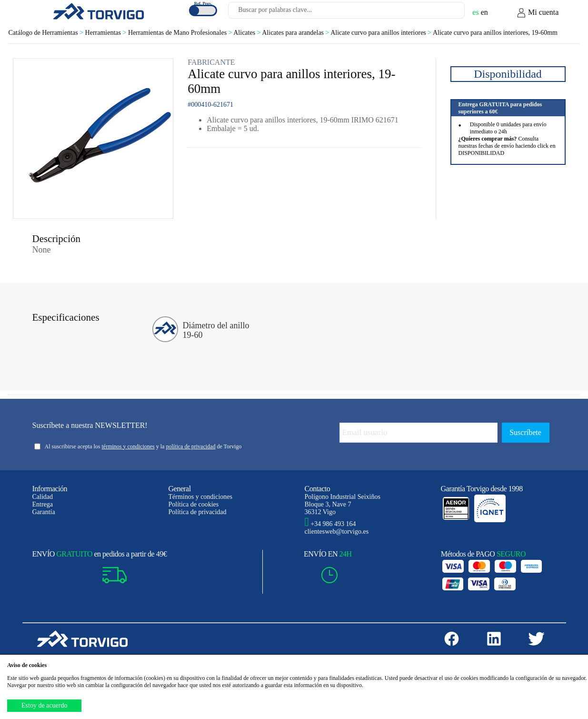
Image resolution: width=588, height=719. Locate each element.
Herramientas (107, 33)
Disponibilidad (508, 74)
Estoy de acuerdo (44, 705)
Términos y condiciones (201, 497)
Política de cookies (194, 504)
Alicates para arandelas (296, 33)
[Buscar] (446, 13)
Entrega (43, 504)
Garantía (44, 512)
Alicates (248, 33)
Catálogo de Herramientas (47, 33)
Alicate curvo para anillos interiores (382, 33)
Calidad (43, 497)
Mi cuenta (538, 13)
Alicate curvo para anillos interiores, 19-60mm (495, 33)
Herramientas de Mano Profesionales (181, 33)
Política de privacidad (198, 512)
